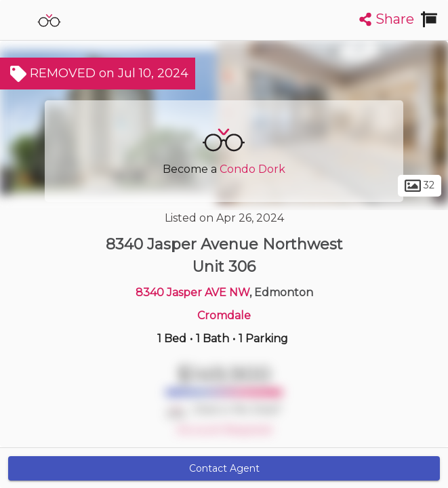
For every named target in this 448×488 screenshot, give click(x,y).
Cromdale (224, 316)
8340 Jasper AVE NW (192, 292)
